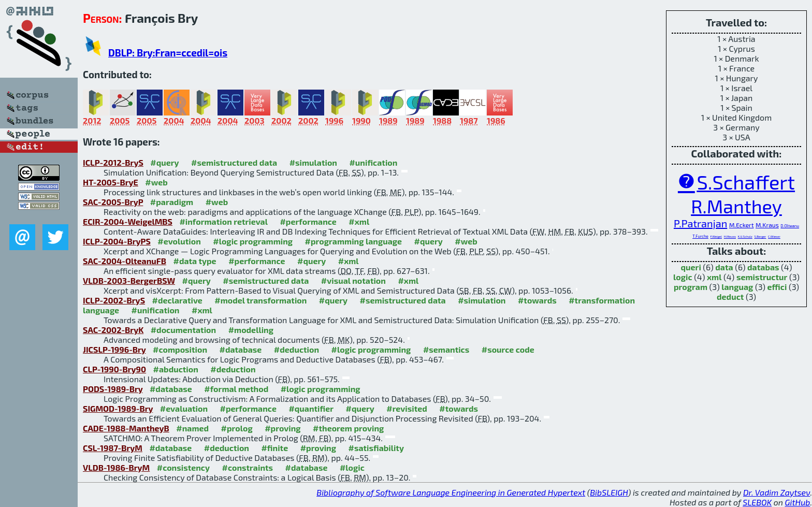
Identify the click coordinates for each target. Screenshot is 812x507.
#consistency (183, 467)
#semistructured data (234, 162)
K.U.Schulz (745, 236)
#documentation (183, 330)
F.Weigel (716, 236)
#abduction (176, 369)
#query (164, 162)
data (724, 267)
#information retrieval (223, 221)
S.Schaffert (746, 182)
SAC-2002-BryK (113, 330)
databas (763, 267)
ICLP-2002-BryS (114, 300)
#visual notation (353, 280)
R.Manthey (736, 206)
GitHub (798, 502)
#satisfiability (376, 448)
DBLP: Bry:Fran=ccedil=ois (168, 53)
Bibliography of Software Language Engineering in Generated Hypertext (451, 492)
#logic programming (253, 241)
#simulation (313, 162)
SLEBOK (757, 502)
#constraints (248, 467)
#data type (194, 261)
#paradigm (172, 202)
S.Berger (760, 236)
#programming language (353, 241)
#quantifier (311, 408)
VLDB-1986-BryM (116, 467)
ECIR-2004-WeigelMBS (128, 221)
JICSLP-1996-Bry (114, 349)
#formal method (236, 389)
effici (777, 287)
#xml (359, 221)
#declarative (177, 300)
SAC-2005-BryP (113, 202)
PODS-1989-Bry (113, 389)
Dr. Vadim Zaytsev (777, 492)
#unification (373, 162)
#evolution (179, 241)
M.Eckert (742, 225)
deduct (730, 296)
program (691, 287)
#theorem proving (348, 428)
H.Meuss (730, 236)
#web (156, 182)
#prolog (237, 428)
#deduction (296, 349)
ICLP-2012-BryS (113, 162)
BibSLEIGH (609, 492)
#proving (282, 428)
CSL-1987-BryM (113, 448)
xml (714, 277)
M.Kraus (767, 225)
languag (737, 287)
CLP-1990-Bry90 (114, 369)
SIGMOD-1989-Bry (118, 408)
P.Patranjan (700, 223)
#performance (308, 221)
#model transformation (260, 300)
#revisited (407, 408)
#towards (537, 300)
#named (192, 428)
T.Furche (700, 236)
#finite (274, 448)
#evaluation (184, 408)
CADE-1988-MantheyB (126, 428)
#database (240, 349)
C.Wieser (774, 236)
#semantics (446, 349)
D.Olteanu (790, 226)
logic (683, 277)
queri (691, 267)
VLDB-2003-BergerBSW (129, 280)
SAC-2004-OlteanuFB (125, 261)
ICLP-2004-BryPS (117, 241)
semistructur (762, 277)
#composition (180, 349)
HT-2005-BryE (111, 182)
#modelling (251, 330)
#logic (352, 467)
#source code (508, 349)
